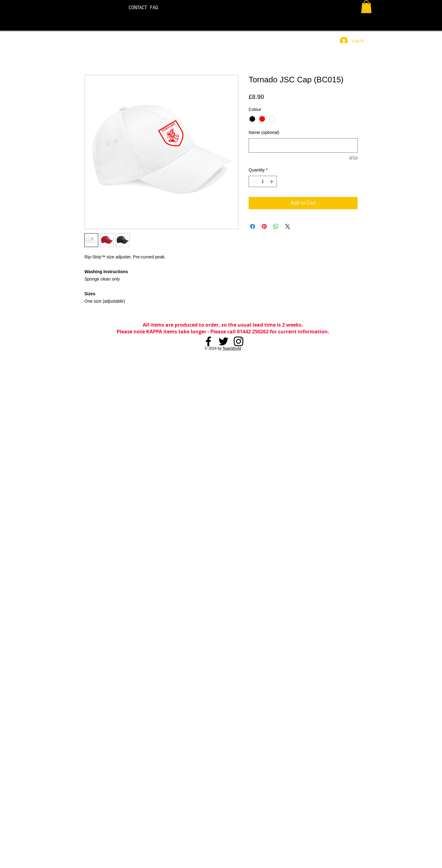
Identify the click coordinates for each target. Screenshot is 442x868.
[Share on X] (288, 226)
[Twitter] (223, 341)
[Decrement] (253, 181)
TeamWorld (232, 348)
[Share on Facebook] (253, 226)
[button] (366, 7)
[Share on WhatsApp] (276, 226)
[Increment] (272, 181)
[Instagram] (238, 341)
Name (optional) (264, 132)
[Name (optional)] (303, 145)
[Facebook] (208, 341)
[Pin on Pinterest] (264, 226)
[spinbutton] (263, 181)
